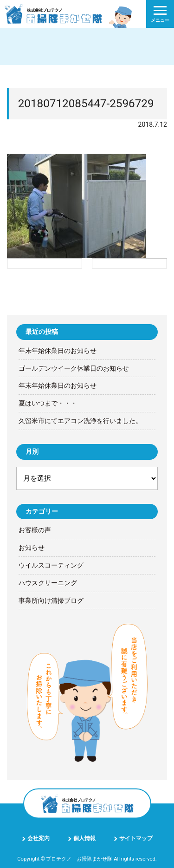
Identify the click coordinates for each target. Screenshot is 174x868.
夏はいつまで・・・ (48, 403)
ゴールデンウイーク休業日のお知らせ (74, 368)
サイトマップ (136, 838)
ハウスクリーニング (48, 583)
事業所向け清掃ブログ (51, 600)
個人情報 (84, 838)
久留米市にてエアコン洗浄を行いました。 (80, 421)
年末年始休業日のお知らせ (58, 351)
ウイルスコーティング (51, 565)
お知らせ (32, 548)
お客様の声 (35, 530)
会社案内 (39, 838)
